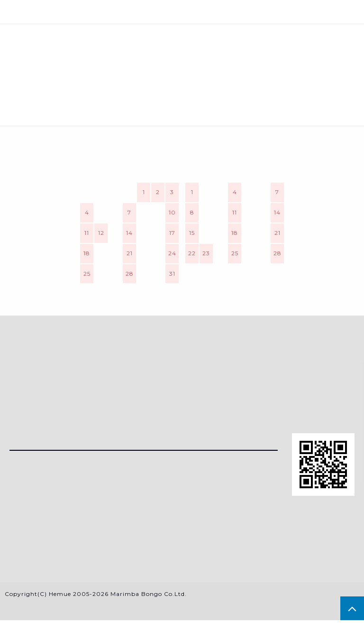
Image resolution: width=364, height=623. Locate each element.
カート (303, 12)
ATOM (43, 524)
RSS (17, 524)
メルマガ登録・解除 (46, 508)
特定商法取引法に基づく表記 (62, 540)
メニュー (61, 12)
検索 (182, 12)
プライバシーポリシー (50, 556)
